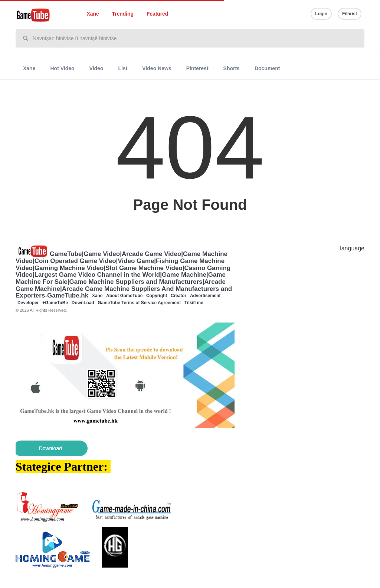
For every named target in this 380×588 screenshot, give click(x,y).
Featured (157, 14)
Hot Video (62, 68)
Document (267, 68)
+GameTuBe (55, 303)
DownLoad (83, 303)
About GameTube (124, 296)
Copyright (157, 296)
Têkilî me (194, 303)
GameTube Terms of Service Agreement (139, 303)
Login (321, 14)
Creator (178, 296)
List (123, 68)
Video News (157, 68)
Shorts (232, 68)
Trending (123, 14)
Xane (93, 14)
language (352, 248)
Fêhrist (350, 14)
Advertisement (205, 296)
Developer (28, 303)
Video (96, 68)
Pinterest (197, 68)
